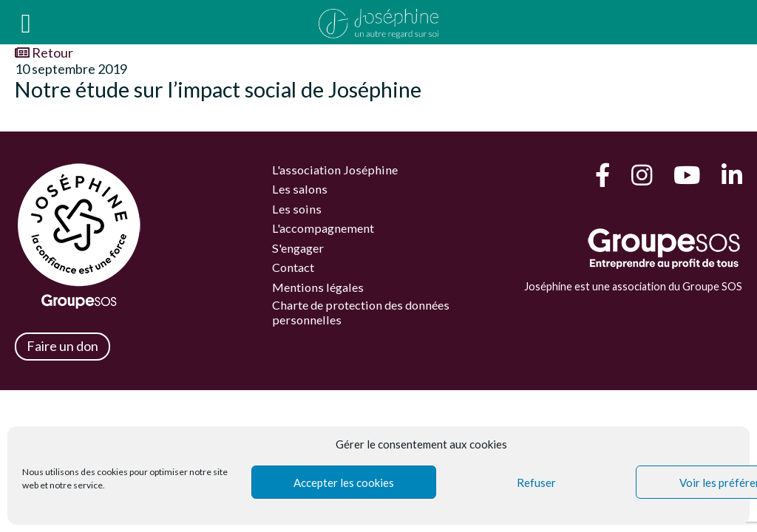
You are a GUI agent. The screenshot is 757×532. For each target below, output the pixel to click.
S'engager (298, 248)
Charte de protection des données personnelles (361, 312)
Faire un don (62, 346)
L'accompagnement (323, 228)
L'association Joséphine (335, 170)
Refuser (536, 482)
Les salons (300, 189)
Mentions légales (318, 287)
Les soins (297, 209)
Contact (293, 267)
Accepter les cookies (344, 482)
